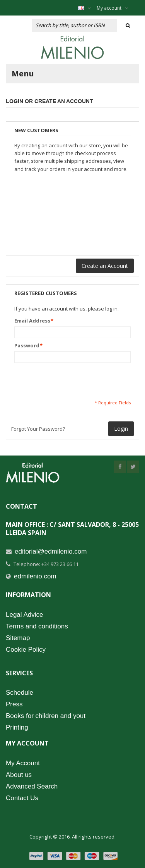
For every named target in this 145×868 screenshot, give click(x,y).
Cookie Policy (26, 650)
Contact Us (22, 798)
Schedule (20, 693)
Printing (17, 727)
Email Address (32, 321)
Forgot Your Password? (38, 429)
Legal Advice (24, 615)
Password (27, 345)
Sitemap (18, 638)
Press (14, 704)
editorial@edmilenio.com (51, 551)
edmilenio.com (35, 576)
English (88, 8)
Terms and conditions (37, 626)
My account (113, 8)
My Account (23, 763)
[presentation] (73, 381)
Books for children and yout (46, 716)
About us (19, 775)
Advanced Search (32, 786)
